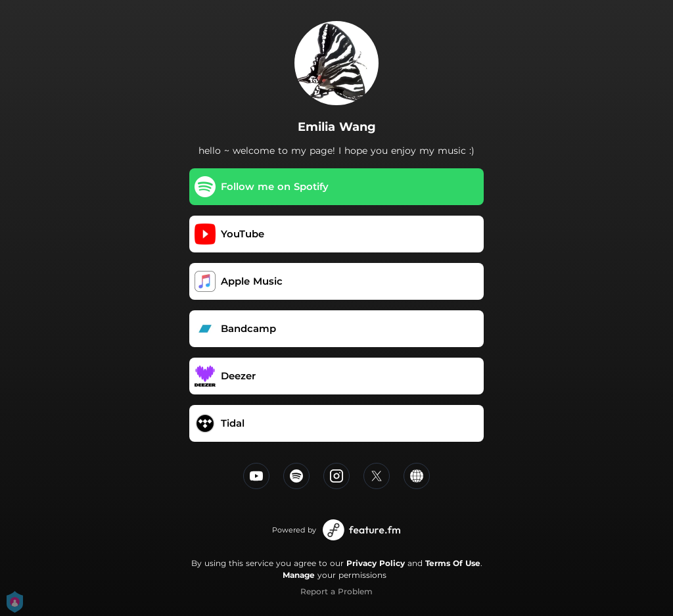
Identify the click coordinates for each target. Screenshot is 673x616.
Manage (299, 575)
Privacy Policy (376, 563)
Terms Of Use (453, 563)
